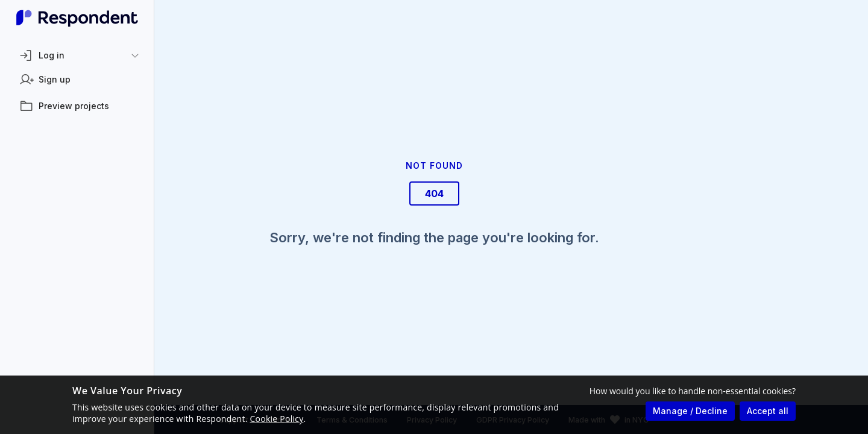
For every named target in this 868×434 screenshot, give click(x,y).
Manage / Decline (690, 411)
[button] (77, 55)
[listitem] (77, 80)
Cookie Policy (277, 419)
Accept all (768, 411)
